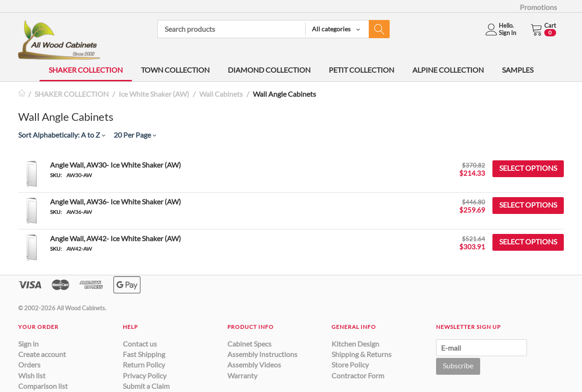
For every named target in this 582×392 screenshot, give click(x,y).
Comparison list (43, 386)
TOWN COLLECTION (175, 70)
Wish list (32, 375)
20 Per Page (135, 135)
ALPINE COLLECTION (448, 70)
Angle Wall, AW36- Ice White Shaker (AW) (115, 201)
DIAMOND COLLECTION (269, 70)
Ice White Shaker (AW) (154, 94)
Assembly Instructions (262, 354)
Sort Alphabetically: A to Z (62, 135)
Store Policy (350, 365)
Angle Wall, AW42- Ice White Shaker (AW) (115, 238)
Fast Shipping (144, 354)
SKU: (56, 175)
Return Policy (144, 365)
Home (22, 94)
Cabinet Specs (249, 344)
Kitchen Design (355, 344)
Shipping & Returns (361, 354)
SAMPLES (518, 70)
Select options (528, 168)
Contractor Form (358, 375)
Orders (29, 365)
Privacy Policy (145, 375)
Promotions (538, 7)
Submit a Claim (146, 386)
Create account (42, 354)
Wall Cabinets (221, 94)
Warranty (242, 375)
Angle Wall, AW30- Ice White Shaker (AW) (115, 165)
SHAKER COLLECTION (86, 70)
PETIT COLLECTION (361, 70)
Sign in (28, 344)
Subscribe (458, 365)
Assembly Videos (254, 365)
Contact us (140, 344)
